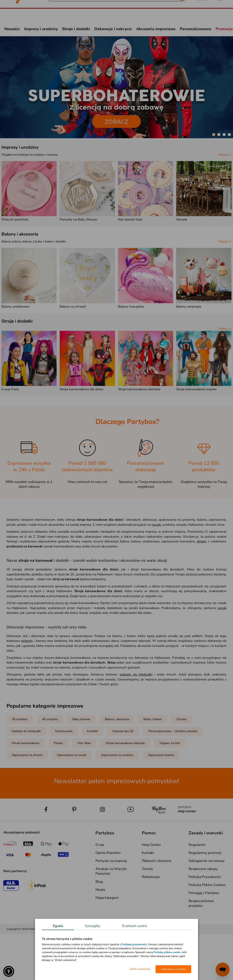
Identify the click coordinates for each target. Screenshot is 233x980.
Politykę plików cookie (167, 952)
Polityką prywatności (135, 944)
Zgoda (58, 926)
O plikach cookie (135, 926)
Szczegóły (93, 926)
